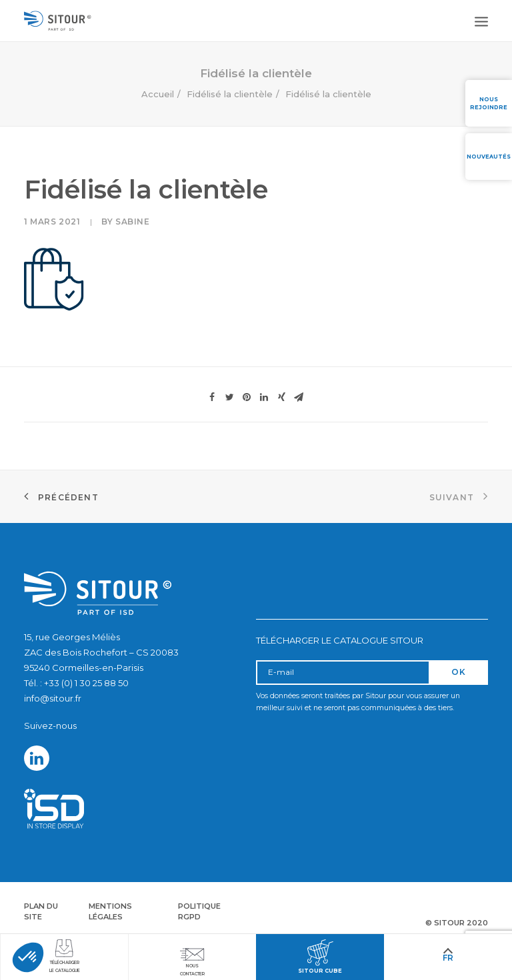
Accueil (158, 94)
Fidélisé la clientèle (230, 94)
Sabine (133, 222)
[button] (28, 957)
